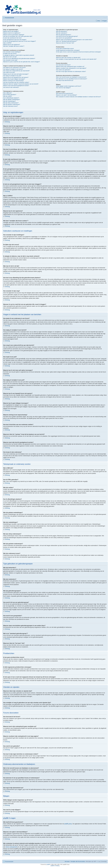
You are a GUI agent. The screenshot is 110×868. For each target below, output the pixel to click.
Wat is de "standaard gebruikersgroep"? (66, 41)
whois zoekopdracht (11, 847)
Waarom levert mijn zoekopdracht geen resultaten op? (70, 66)
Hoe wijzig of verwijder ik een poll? (12, 76)
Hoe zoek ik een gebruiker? (63, 70)
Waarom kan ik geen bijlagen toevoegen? (14, 79)
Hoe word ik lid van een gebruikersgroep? (67, 36)
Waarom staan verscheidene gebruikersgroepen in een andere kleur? (74, 40)
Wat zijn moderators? (62, 33)
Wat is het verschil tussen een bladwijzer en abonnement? (71, 77)
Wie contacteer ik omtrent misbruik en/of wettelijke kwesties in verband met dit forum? (79, 97)
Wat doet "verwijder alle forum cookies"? (14, 46)
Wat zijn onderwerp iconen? (10, 106)
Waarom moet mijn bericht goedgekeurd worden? (16, 86)
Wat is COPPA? (7, 43)
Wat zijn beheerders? (62, 31)
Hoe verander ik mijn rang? (10, 60)
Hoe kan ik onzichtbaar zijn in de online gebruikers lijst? (18, 36)
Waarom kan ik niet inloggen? (11, 31)
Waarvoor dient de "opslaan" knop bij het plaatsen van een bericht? (21, 84)
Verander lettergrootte (105, 17)
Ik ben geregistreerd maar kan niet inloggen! (15, 40)
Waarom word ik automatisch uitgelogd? (14, 35)
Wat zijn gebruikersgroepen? (64, 35)
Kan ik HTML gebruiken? (10, 95)
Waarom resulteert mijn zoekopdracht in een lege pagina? (71, 68)
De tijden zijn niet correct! (10, 53)
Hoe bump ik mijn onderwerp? (11, 87)
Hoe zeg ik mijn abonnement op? (65, 80)
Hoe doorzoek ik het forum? (63, 65)
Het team (67, 861)
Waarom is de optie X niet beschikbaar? (66, 95)
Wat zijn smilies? (8, 96)
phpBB (48, 864)
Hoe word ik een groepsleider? (64, 38)
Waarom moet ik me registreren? (12, 33)
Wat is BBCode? (8, 93)
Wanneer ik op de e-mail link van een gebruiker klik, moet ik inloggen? (22, 62)
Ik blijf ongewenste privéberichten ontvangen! (68, 50)
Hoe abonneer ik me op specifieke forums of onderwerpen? (72, 79)
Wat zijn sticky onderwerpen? (11, 103)
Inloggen (105, 21)
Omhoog (7, 122)
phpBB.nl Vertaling (55, 866)
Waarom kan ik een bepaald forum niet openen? (16, 77)
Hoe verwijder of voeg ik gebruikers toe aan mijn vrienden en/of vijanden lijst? (76, 59)
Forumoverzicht (10, 18)
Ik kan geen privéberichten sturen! (65, 49)
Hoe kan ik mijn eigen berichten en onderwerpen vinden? (71, 71)
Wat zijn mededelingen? (10, 101)
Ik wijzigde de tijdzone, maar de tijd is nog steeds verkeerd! (19, 55)
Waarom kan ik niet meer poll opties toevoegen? (16, 74)
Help (99, 21)
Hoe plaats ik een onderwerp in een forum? (15, 67)
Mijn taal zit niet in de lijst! (10, 57)
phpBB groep (68, 824)
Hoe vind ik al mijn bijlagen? (63, 88)
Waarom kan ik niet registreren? (12, 45)
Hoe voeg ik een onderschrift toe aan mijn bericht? (16, 71)
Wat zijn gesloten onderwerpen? (12, 104)
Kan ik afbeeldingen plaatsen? (11, 98)
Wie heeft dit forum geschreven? (65, 93)
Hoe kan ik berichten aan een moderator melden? (16, 82)
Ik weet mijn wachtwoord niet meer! (12, 38)
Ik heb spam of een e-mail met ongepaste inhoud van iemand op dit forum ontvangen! (78, 52)
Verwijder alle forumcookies (78, 861)
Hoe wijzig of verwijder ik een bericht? (13, 69)
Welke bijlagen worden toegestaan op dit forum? (69, 86)
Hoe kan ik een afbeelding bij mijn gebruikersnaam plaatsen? (19, 58)
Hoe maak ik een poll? (9, 72)
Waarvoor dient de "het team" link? (65, 43)
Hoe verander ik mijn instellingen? (12, 52)
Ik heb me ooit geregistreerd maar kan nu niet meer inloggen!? (20, 41)
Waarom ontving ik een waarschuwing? (13, 81)
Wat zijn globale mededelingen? (12, 99)
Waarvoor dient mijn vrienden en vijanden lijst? (68, 58)
